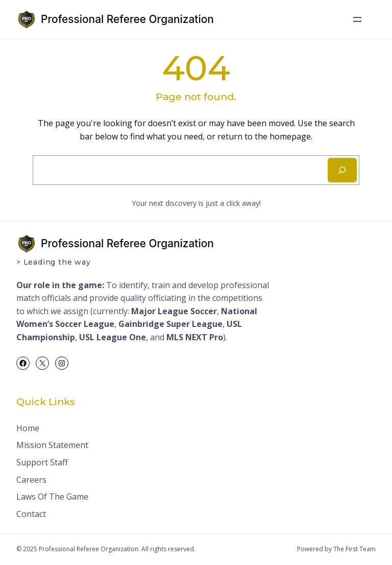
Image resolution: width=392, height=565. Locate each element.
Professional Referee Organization (127, 19)
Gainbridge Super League (170, 324)
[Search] (342, 170)
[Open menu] (357, 19)
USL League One (113, 337)
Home (28, 428)
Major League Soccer (174, 311)
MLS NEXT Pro (195, 337)
